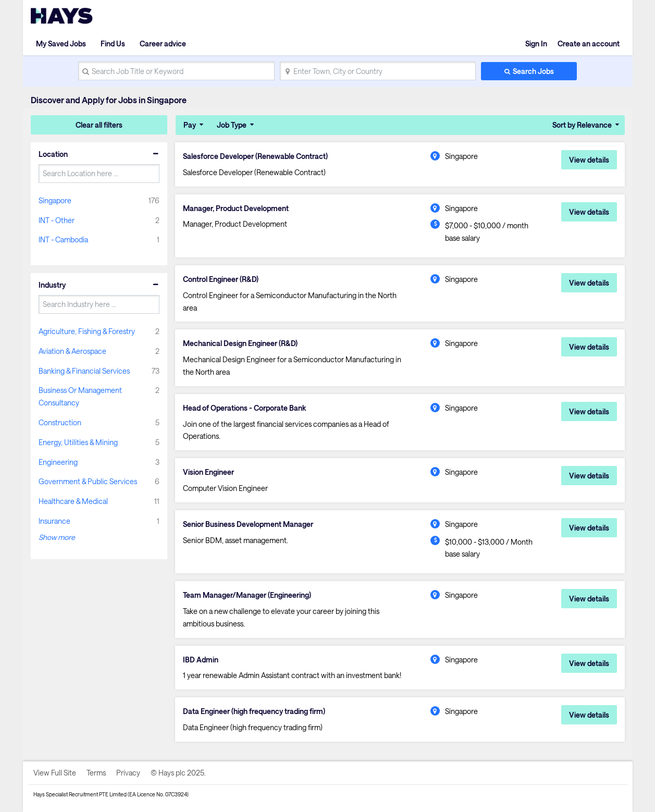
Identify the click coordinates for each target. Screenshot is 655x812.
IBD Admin (201, 660)
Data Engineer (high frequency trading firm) (254, 711)
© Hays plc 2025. (178, 773)
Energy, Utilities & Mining (78, 442)
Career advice (163, 44)
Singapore (55, 200)
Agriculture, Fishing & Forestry (87, 331)
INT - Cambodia (63, 239)
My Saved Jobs (61, 44)
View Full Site (55, 773)
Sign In (536, 44)
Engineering (58, 462)
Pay (190, 125)
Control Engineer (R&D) (221, 279)
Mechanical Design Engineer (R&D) (240, 343)
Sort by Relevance (582, 125)
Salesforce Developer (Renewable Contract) (255, 156)
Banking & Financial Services (84, 371)
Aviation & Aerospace (72, 351)
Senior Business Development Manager (248, 524)
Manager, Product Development (236, 208)
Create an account (589, 44)
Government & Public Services (88, 481)
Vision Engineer (208, 472)
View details (589, 160)
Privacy (128, 773)
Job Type (232, 125)
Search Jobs (533, 71)
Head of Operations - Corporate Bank (245, 408)
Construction (60, 422)
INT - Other (57, 220)
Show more (57, 537)
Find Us (113, 44)
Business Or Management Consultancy (80, 396)
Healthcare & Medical (73, 501)
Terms (96, 773)
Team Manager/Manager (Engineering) (247, 595)
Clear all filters (99, 125)
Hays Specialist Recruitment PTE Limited (80, 794)
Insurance (54, 521)
